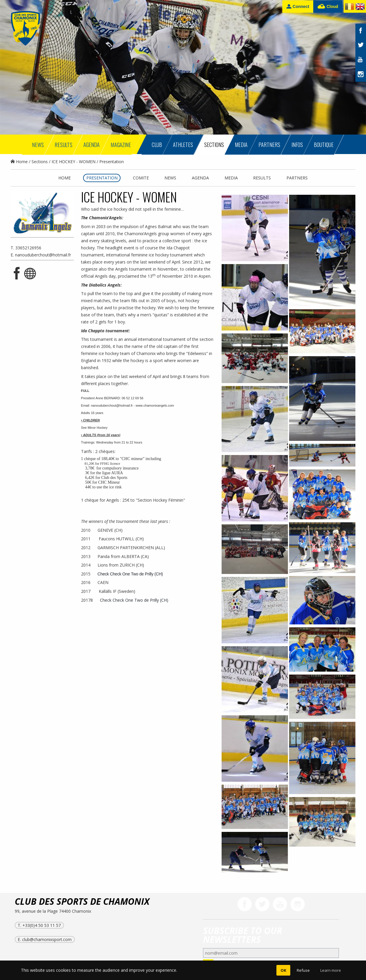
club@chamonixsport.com (47, 939)
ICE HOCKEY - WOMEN (74, 162)
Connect (298, 6)
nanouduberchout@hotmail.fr (43, 255)
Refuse (303, 970)
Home (19, 162)
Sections (40, 162)
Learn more (331, 970)
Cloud (328, 7)
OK (283, 970)
